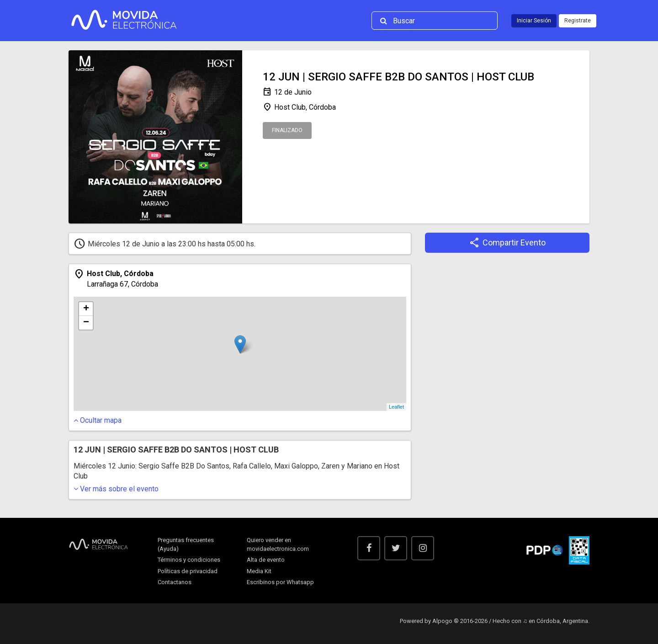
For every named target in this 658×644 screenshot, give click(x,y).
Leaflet (396, 407)
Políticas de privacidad (188, 571)
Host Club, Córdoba (299, 108)
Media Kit (259, 571)
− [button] (86, 323)
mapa (98, 420)
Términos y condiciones (189, 560)
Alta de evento (266, 560)
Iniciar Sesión (534, 21)
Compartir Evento (507, 243)
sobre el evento (116, 489)
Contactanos (175, 582)
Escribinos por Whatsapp (280, 582)
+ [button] (86, 309)
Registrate (578, 21)
